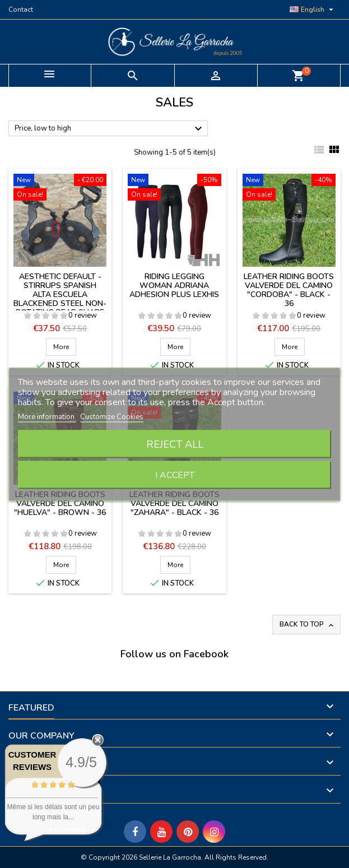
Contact (21, 10)
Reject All (175, 444)
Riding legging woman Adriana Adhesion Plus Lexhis (174, 286)
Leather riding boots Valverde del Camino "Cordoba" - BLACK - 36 (289, 290)
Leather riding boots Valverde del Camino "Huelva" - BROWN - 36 (60, 503)
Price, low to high (110, 129)
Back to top (308, 625)
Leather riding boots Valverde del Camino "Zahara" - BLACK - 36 (175, 503)
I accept (175, 475)
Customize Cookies (112, 416)
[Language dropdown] (313, 10)
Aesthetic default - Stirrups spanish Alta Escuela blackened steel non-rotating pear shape (60, 294)
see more (67, 829)
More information (47, 416)
